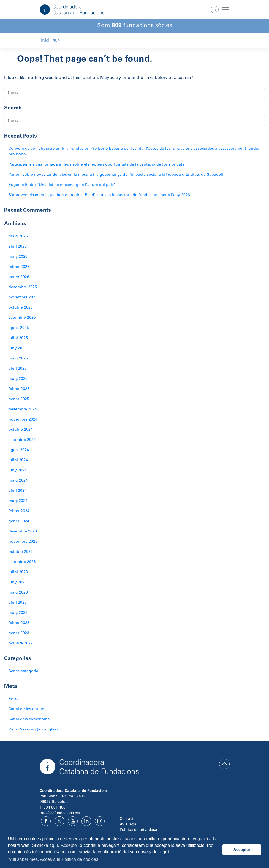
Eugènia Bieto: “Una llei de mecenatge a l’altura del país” (62, 185)
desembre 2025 (23, 287)
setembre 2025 (22, 318)
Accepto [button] (69, 845)
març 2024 (18, 501)
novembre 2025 (23, 298)
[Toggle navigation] (225, 10)
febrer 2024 (19, 511)
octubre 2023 (21, 552)
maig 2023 (18, 593)
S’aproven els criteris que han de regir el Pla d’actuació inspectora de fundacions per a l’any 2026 (99, 195)
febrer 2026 (19, 267)
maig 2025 (18, 359)
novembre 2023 (23, 542)
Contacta (128, 819)
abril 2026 (18, 247)
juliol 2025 (18, 338)
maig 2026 (18, 237)
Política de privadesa (138, 830)
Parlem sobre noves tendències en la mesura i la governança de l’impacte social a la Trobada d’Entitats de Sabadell (116, 175)
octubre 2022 (21, 644)
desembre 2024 (23, 410)
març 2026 (18, 257)
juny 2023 (18, 583)
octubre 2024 (21, 430)
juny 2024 (18, 471)
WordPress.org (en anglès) (33, 730)
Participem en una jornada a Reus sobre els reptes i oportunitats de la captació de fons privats (96, 165)
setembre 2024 (22, 440)
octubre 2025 (21, 308)
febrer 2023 (19, 623)
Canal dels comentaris (29, 719)
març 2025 (18, 379)
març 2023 (18, 613)
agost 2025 (19, 328)
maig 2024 (18, 481)
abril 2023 (18, 603)
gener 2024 (19, 521)
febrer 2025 (19, 389)
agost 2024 (19, 450)
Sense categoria (23, 671)
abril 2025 (18, 369)
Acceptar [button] (242, 850)
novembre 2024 (23, 420)
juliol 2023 (18, 572)
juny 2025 (18, 348)
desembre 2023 (23, 532)
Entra (13, 699)
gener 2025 (19, 399)
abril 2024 (18, 491)
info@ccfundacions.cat (60, 813)
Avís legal (129, 825)
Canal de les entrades (28, 709)
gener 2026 (19, 277)
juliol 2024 (18, 460)
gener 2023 (19, 633)
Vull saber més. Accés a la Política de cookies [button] (54, 859)
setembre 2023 (22, 562)
